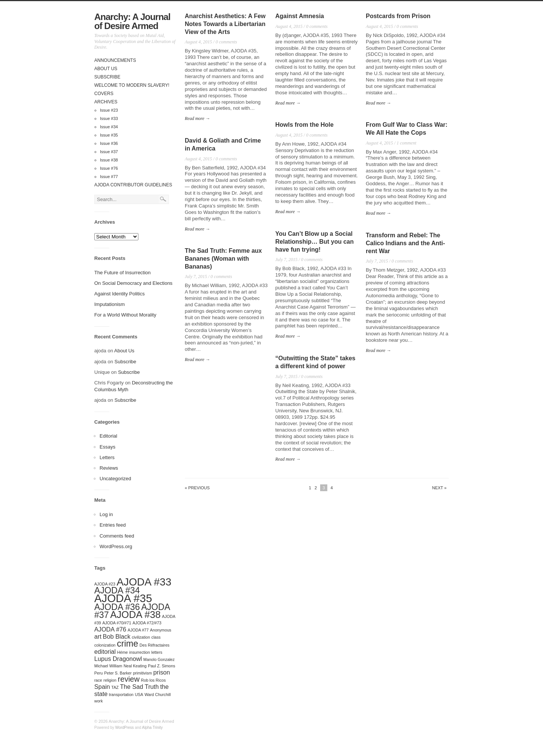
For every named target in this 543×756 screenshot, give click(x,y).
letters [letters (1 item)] (157, 652)
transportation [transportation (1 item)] (121, 695)
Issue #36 (109, 143)
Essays (107, 447)
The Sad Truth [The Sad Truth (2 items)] (139, 687)
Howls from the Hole (304, 125)
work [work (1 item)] (99, 701)
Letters (107, 457)
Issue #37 (109, 152)
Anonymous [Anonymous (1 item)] (161, 630)
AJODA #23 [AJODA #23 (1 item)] (105, 584)
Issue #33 (109, 118)
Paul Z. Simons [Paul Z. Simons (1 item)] (161, 666)
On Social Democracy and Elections (133, 283)
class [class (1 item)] (156, 637)
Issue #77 (109, 177)
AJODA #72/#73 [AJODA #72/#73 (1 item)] (147, 623)
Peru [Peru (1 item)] (99, 673)
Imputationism (110, 304)
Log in (106, 514)
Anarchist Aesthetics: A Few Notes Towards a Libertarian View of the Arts (225, 24)
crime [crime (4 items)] (128, 644)
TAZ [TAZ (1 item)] (115, 687)
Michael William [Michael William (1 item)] (108, 666)
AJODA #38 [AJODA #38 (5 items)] (135, 615)
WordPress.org (116, 546)
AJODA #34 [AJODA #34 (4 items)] (117, 590)
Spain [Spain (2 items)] (102, 687)
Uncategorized (115, 479)
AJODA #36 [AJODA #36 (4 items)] (117, 607)
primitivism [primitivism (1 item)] (143, 673)
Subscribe (107, 77)
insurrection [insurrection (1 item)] (140, 652)
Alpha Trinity (153, 728)
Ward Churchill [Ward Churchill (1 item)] (157, 695)
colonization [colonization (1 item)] (105, 645)
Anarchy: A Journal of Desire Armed (132, 21)
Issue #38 (109, 160)
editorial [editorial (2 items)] (105, 652)
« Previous (197, 488)
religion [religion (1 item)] (110, 680)
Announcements (115, 60)
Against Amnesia (300, 16)
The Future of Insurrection (123, 273)
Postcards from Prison (398, 16)
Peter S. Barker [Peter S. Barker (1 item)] (118, 673)
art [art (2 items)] (98, 636)
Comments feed (117, 536)
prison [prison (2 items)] (162, 672)
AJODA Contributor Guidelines (133, 185)
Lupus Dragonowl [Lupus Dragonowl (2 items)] (118, 659)
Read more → (197, 118)
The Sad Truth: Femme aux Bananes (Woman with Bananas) (223, 259)
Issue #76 (109, 168)
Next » (439, 488)
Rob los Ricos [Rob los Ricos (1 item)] (153, 680)
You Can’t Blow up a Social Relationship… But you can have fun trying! (314, 242)
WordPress (125, 728)
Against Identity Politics (120, 294)
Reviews (109, 468)
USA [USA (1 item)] (139, 695)
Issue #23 (109, 110)
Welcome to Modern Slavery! (132, 85)
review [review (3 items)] (129, 679)
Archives (106, 102)
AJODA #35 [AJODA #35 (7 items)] (123, 598)
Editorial (108, 436)
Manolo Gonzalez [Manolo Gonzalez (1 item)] (159, 659)
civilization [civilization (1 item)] (141, 637)
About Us (106, 69)
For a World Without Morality (125, 315)
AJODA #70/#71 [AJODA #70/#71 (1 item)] (117, 623)
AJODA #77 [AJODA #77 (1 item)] (138, 630)
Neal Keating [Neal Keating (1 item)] (135, 666)
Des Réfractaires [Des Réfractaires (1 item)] (154, 645)
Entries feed (113, 525)
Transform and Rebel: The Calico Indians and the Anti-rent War (405, 243)
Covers (104, 94)
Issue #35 (109, 135)
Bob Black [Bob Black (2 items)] (117, 636)
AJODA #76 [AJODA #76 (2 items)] (110, 629)
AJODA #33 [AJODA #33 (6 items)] (144, 582)
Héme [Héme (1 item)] (123, 652)
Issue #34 (109, 127)
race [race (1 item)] (98, 680)
